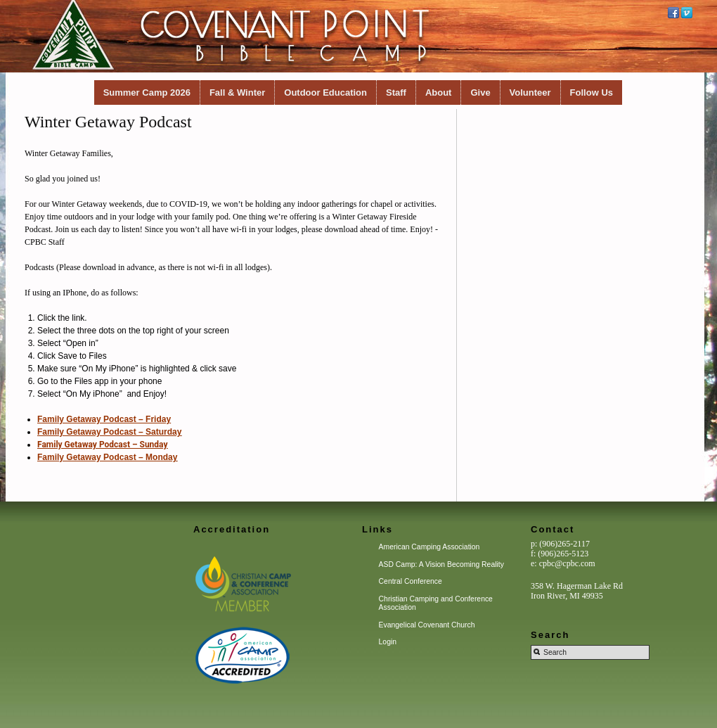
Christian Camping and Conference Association (436, 603)
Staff (396, 92)
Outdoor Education (325, 92)
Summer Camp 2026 (147, 92)
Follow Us (592, 92)
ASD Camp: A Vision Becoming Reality (441, 564)
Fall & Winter (237, 92)
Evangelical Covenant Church (427, 625)
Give (480, 92)
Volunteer (530, 92)
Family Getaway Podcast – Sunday (102, 445)
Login (388, 642)
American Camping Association (429, 547)
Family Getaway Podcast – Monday (107, 457)
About (439, 92)
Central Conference (411, 581)
